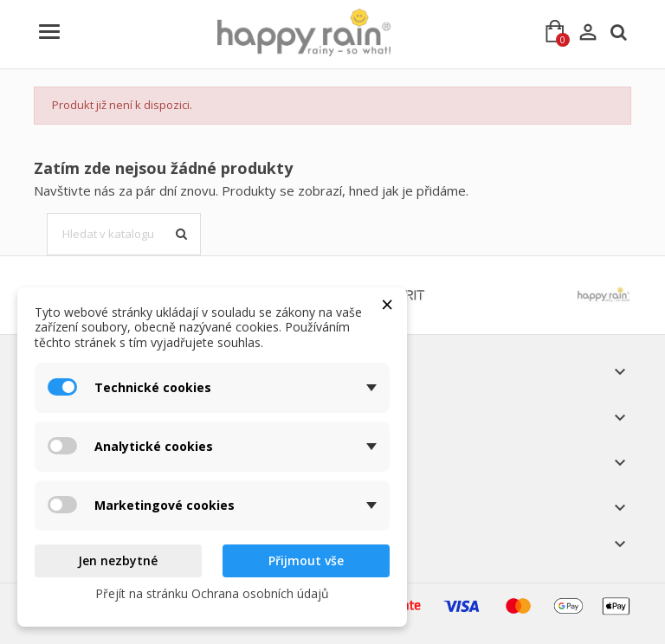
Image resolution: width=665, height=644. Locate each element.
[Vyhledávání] (124, 235)
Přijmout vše (306, 560)
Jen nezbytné (118, 560)
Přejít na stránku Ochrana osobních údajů (212, 593)
